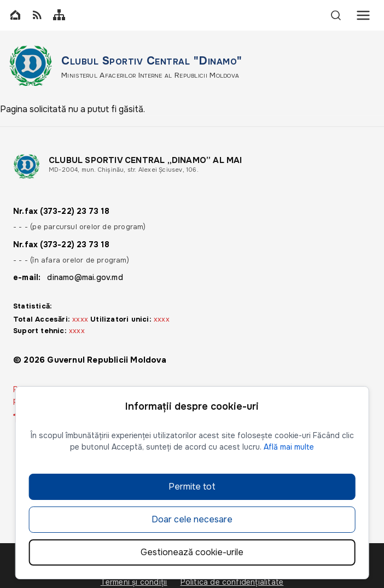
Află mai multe (289, 447)
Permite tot (192, 487)
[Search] (336, 15)
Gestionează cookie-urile (192, 552)
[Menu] (363, 15)
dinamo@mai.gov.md (85, 277)
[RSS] (37, 16)
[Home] (15, 16)
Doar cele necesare (192, 519)
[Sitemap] (59, 16)
